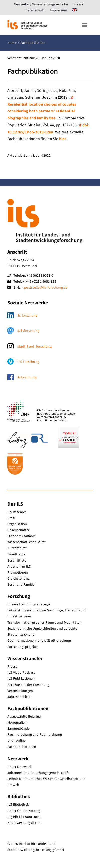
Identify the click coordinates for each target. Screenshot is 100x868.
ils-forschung (27, 316)
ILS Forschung (28, 362)
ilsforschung (27, 377)
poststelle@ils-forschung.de (46, 288)
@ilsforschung (28, 331)
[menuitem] (75, 10)
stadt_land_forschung (35, 347)
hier (63, 139)
